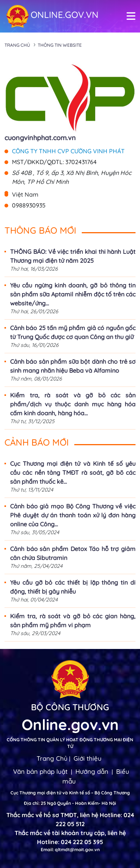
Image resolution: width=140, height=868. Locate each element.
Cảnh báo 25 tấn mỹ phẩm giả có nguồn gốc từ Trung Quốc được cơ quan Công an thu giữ (73, 332)
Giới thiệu (88, 758)
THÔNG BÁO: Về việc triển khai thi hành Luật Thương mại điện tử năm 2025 (73, 256)
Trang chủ (17, 45)
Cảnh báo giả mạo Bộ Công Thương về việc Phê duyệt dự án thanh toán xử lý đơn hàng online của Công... (73, 515)
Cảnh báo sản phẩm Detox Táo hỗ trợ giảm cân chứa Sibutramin (73, 553)
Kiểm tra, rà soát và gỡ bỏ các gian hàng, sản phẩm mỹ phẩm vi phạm (73, 621)
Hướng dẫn (92, 771)
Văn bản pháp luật (40, 771)
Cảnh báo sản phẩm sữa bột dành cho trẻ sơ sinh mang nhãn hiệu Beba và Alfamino (73, 366)
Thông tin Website (60, 45)
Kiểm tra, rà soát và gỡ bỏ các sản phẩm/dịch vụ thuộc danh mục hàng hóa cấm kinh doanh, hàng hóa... (73, 404)
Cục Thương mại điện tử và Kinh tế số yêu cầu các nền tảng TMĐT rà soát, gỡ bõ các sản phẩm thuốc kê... (73, 473)
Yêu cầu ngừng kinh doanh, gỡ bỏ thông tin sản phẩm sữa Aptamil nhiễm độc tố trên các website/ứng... (73, 294)
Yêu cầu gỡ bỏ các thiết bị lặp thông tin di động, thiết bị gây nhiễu (73, 587)
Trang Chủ (52, 758)
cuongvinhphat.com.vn (40, 138)
